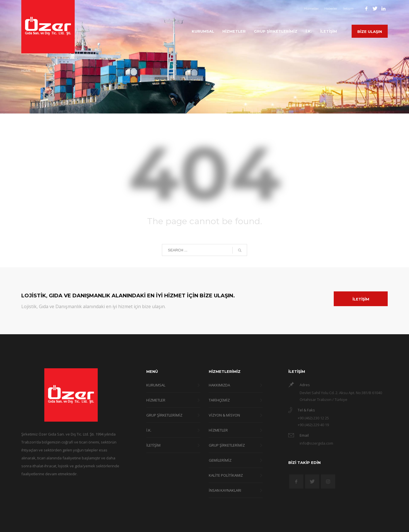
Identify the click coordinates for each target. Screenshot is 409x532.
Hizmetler (311, 9)
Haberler (331, 9)
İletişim (348, 9)
